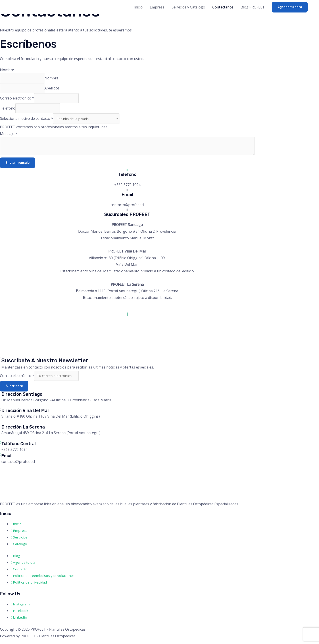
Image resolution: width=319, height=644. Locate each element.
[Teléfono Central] (1, 447)
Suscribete (14, 391)
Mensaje (9, 137)
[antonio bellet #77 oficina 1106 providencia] (33, 342)
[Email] (1, 459)
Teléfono (8, 111)
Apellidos (53, 89)
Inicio (138, 7)
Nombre (8, 70)
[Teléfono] (127, 174)
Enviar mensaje (18, 167)
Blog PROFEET (253, 7)
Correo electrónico (17, 100)
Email (7, 460)
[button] (290, 7)
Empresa (157, 7)
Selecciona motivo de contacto (27, 122)
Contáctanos (223, 7)
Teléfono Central (20, 448)
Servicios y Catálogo (188, 7)
